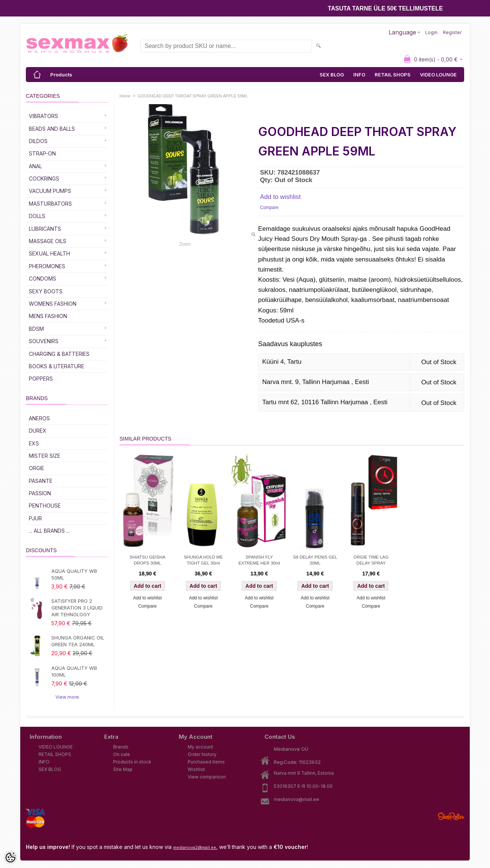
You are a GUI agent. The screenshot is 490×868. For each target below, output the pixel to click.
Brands (121, 747)
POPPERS (41, 379)
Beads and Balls (52, 129)
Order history (202, 754)
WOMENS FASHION (53, 304)
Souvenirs (44, 341)
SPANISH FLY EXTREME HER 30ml (259, 560)
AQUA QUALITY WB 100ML (74, 671)
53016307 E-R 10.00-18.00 (303, 786)
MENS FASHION (48, 316)
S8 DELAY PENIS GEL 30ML (315, 560)
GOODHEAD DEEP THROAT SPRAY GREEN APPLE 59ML (193, 96)
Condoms (43, 279)
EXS (34, 443)
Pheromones (47, 266)
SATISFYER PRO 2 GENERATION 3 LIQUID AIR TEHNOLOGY (77, 608)
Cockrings (44, 179)
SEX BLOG (332, 75)
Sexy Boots (46, 291)
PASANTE (41, 481)
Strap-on (42, 153)
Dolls (37, 216)
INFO (359, 75)
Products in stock (132, 762)
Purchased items (206, 762)
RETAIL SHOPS (393, 75)
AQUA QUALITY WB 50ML (74, 574)
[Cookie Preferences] (10, 858)
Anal (35, 166)
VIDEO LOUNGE (438, 75)
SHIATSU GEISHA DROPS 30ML (148, 560)
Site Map (123, 769)
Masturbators (50, 204)
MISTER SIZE (45, 456)
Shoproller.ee (451, 816)
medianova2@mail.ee (195, 847)
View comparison (207, 777)
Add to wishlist (280, 197)
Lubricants (45, 229)
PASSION (40, 493)
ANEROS (39, 418)
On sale (122, 754)
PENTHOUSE (45, 506)
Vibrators (43, 116)
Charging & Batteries (59, 354)
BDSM (36, 329)
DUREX (38, 431)
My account (200, 747)
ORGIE (37, 468)
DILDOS (38, 141)
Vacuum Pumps (50, 191)
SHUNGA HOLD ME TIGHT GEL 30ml (203, 560)
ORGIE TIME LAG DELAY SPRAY (371, 560)
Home (125, 96)
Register (452, 32)
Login (431, 32)
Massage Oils (48, 241)
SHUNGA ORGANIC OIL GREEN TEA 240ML (78, 641)
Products (61, 75)
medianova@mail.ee (297, 799)
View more (67, 697)
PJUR (35, 518)
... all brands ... (49, 531)
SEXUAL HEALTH (49, 253)
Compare (269, 208)
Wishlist (196, 769)
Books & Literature (57, 366)
